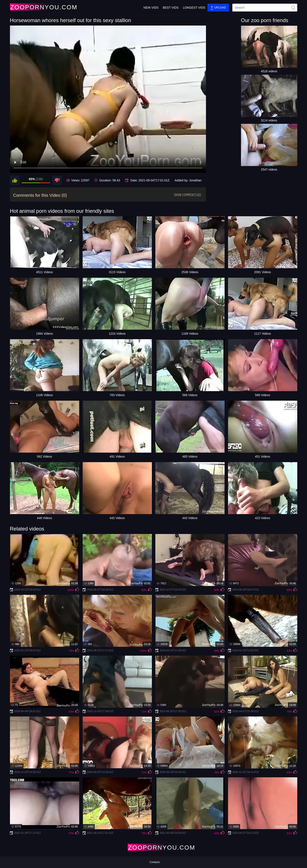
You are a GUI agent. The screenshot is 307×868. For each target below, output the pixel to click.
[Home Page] (35, 7)
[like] (15, 180)
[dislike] (57, 180)
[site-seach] (293, 8)
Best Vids (171, 8)
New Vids (151, 8)
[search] (265, 8)
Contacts (155, 862)
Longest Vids (194, 8)
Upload (218, 8)
